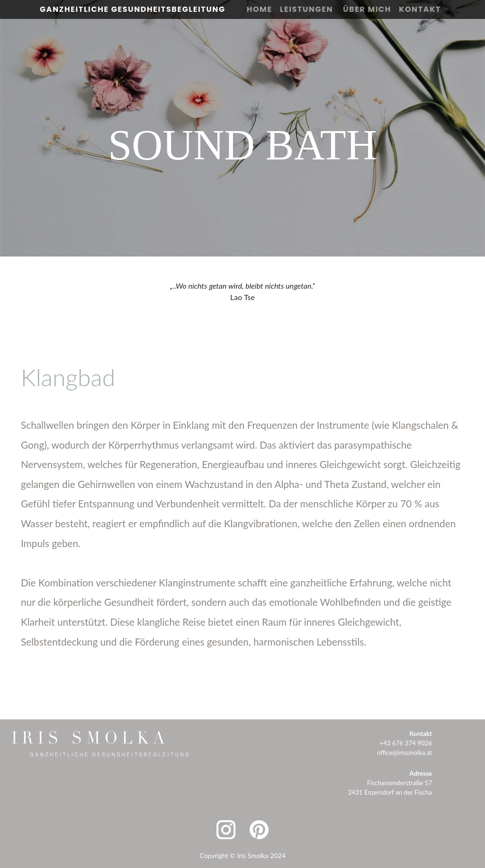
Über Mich (367, 9)
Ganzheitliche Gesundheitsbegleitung (133, 9)
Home (260, 9)
